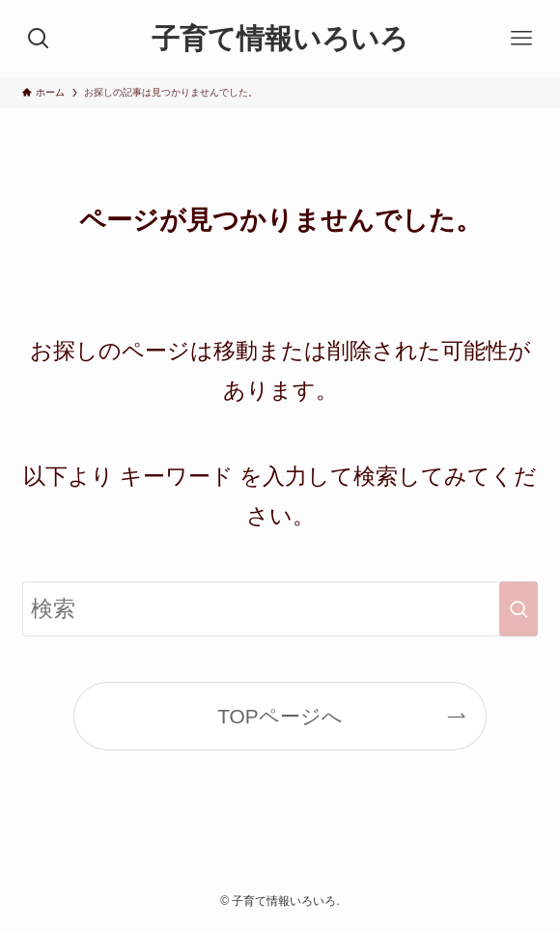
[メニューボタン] (521, 39)
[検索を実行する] (518, 608)
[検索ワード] (280, 608)
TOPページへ (280, 716)
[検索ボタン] (39, 39)
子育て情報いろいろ (280, 39)
